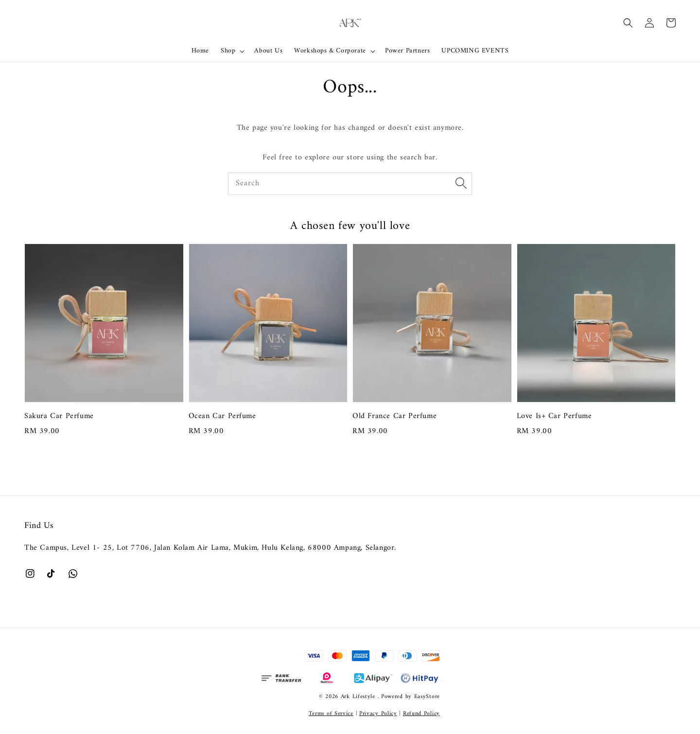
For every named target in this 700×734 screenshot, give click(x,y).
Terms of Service (331, 714)
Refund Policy (421, 714)
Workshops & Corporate (330, 51)
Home (200, 51)
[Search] (461, 183)
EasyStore (427, 697)
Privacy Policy (378, 714)
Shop (228, 51)
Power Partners (407, 51)
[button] (628, 23)
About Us (268, 51)
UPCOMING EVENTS (475, 51)
